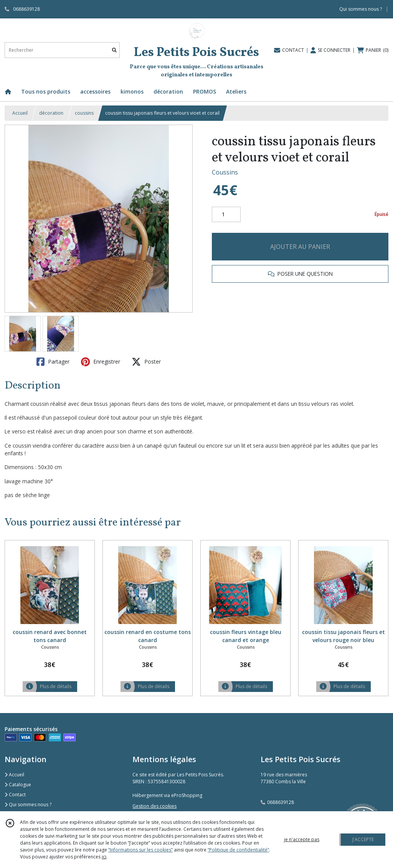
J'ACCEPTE (363, 839)
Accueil (20, 113)
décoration (51, 113)
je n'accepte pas (302, 839)
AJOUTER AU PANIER (300, 247)
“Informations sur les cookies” (140, 850)
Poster (146, 362)
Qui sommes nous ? (28, 805)
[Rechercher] (114, 50)
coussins (84, 113)
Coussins (225, 172)
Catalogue (18, 785)
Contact (15, 795)
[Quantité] (226, 214)
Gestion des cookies (154, 806)
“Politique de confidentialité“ (238, 850)
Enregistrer (101, 362)
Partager (53, 362)
